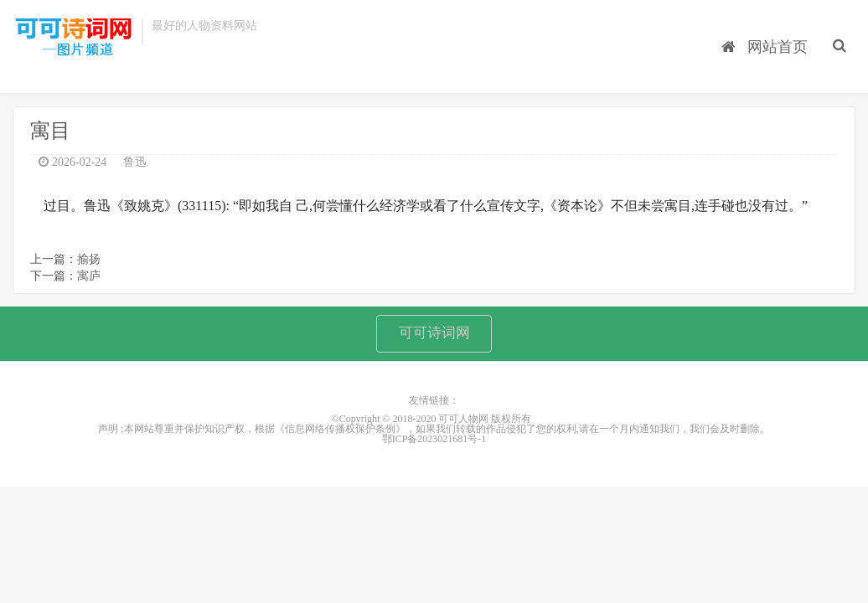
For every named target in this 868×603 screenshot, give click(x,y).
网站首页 (769, 34)
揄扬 (89, 263)
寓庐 (89, 279)
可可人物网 (73, 40)
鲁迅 (135, 165)
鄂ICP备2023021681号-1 (434, 446)
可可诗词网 (434, 338)
